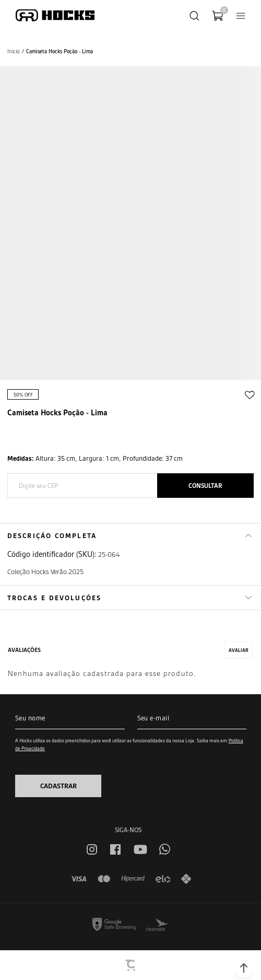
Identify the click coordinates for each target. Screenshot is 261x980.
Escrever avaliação (239, 650)
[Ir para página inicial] (14, 51)
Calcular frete (205, 486)
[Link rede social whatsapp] (165, 849)
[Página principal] (55, 15)
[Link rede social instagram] (92, 849)
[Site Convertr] (131, 965)
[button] (244, 968)
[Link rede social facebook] (115, 849)
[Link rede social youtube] (140, 849)
